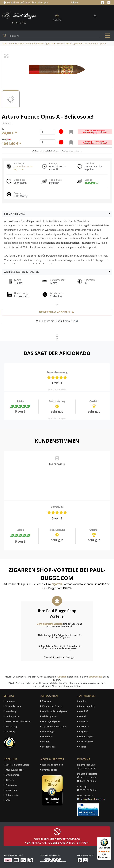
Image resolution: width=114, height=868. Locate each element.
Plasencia (84, 726)
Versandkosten (13, 706)
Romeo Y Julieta (87, 706)
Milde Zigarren (50, 716)
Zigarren (62, 677)
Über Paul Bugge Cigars (17, 765)
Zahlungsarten (13, 716)
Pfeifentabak (49, 747)
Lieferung (10, 701)
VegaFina (84, 731)
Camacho (84, 721)
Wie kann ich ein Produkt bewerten (57, 321)
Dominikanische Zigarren (23, 168)
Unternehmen (13, 775)
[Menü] (109, 839)
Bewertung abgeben (56, 312)
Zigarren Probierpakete (54, 726)
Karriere (10, 780)
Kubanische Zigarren (53, 706)
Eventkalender (50, 770)
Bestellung (11, 711)
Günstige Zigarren (51, 721)
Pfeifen (46, 742)
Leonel (83, 716)
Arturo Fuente (86, 742)
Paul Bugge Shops (15, 770)
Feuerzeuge (48, 731)
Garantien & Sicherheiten (18, 721)
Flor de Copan (86, 737)
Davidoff (83, 711)
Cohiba (83, 701)
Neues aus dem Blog (53, 765)
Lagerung (10, 731)
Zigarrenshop (96, 677)
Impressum (11, 790)
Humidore (47, 737)
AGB (8, 800)
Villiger (83, 747)
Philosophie (12, 785)
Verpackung (12, 726)
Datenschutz (12, 795)
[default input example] (47, 132)
